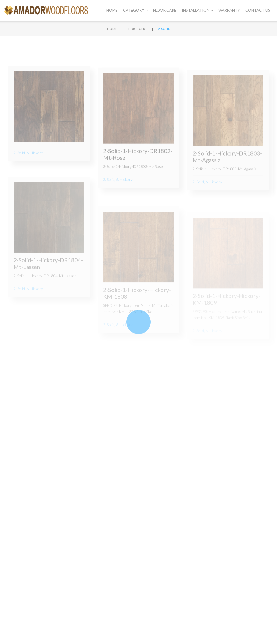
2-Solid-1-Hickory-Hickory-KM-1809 (227, 306)
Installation (197, 10)
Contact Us (258, 10)
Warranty (229, 10)
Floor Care (165, 10)
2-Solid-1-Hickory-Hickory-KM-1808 (137, 302)
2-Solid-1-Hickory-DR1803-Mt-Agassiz (227, 162)
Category (135, 10)
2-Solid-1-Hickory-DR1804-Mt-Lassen (48, 271)
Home (112, 10)
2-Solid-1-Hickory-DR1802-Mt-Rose (138, 158)
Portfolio (138, 29)
